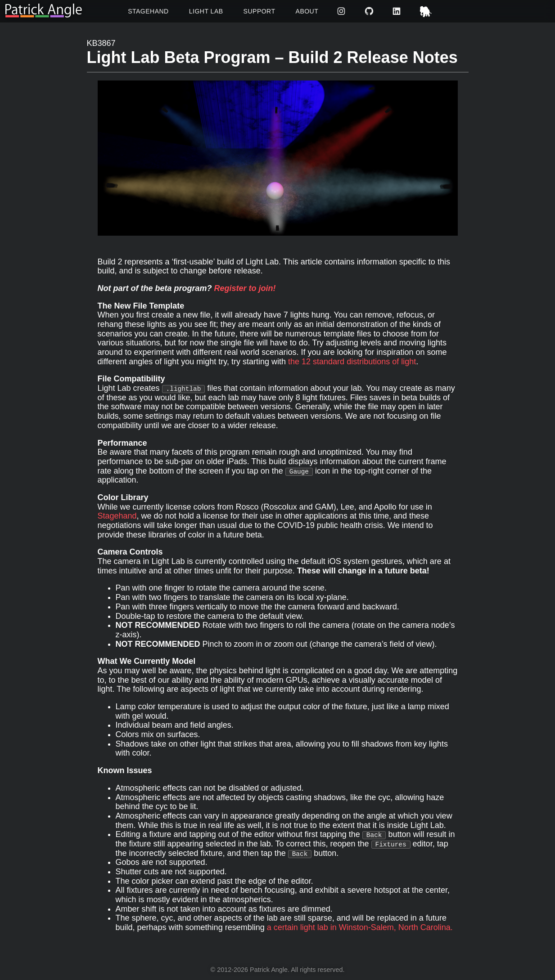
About (307, 11)
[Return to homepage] (44, 11)
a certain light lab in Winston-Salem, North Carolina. (360, 927)
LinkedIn (398, 11)
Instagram (342, 11)
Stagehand (148, 11)
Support (259, 11)
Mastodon (427, 11)
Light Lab (206, 11)
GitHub (370, 11)
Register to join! (245, 288)
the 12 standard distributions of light (352, 362)
